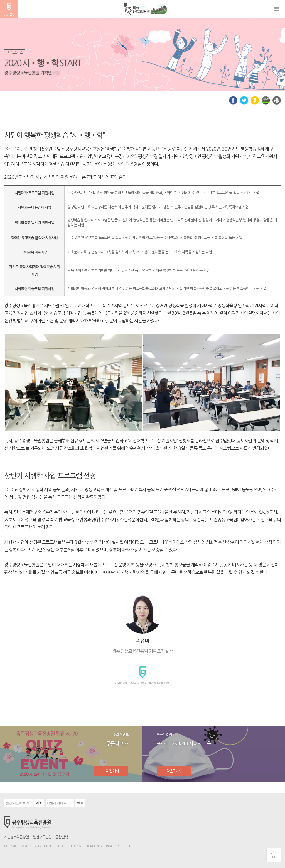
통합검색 (62, 837)
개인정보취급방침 (16, 837)
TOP (274, 855)
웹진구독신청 (42, 837)
